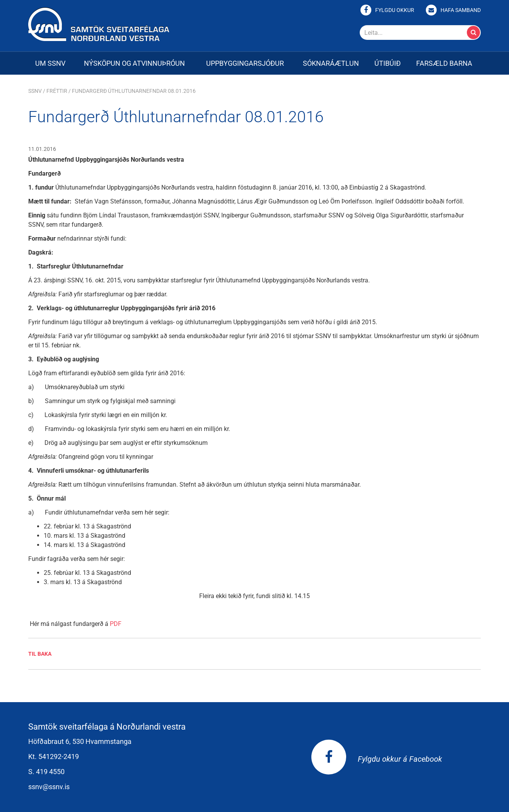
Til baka (40, 654)
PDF (116, 624)
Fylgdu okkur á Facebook (377, 759)
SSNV (35, 91)
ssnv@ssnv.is (49, 787)
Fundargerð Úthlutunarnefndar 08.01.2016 (134, 91)
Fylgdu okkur (395, 10)
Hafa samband (461, 10)
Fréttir (57, 91)
